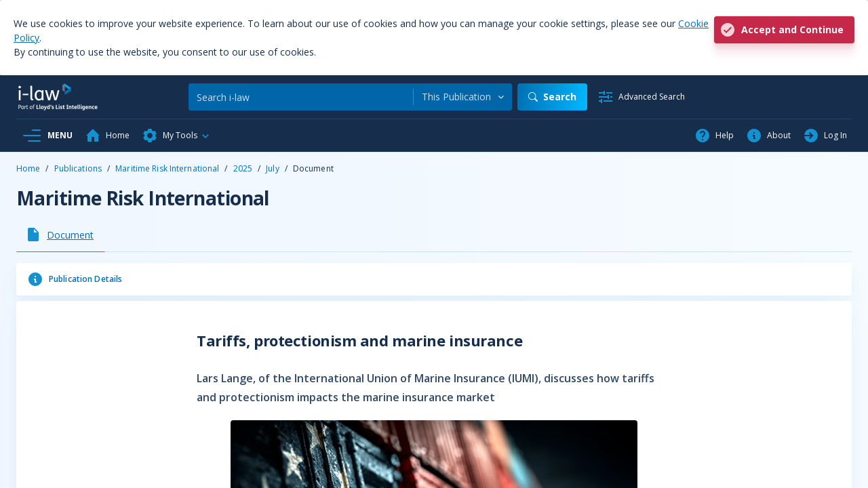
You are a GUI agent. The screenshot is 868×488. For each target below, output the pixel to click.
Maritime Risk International (167, 168)
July (272, 168)
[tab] (61, 235)
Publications (78, 168)
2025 (243, 168)
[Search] (301, 97)
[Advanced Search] (641, 97)
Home (28, 168)
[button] (176, 136)
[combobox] (463, 97)
